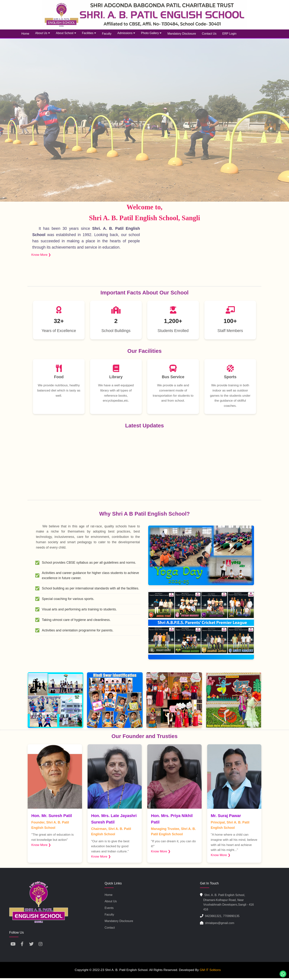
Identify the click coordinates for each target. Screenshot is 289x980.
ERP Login (229, 34)
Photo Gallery (151, 33)
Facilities (89, 33)
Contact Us (209, 34)
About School (66, 33)
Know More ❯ (41, 255)
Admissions (126, 33)
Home (25, 34)
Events (109, 908)
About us (111, 901)
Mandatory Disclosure (182, 34)
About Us (43, 33)
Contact (110, 928)
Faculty (107, 34)
